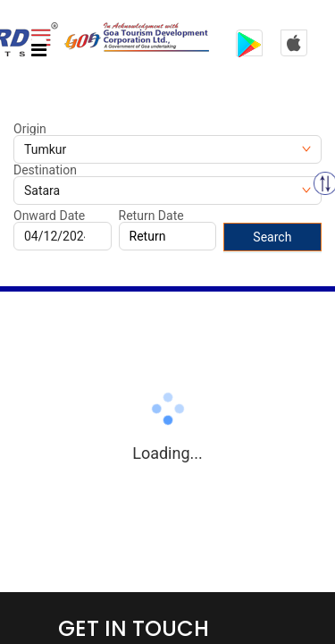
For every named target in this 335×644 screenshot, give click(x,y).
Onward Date (49, 216)
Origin (30, 129)
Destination (45, 170)
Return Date (151, 216)
